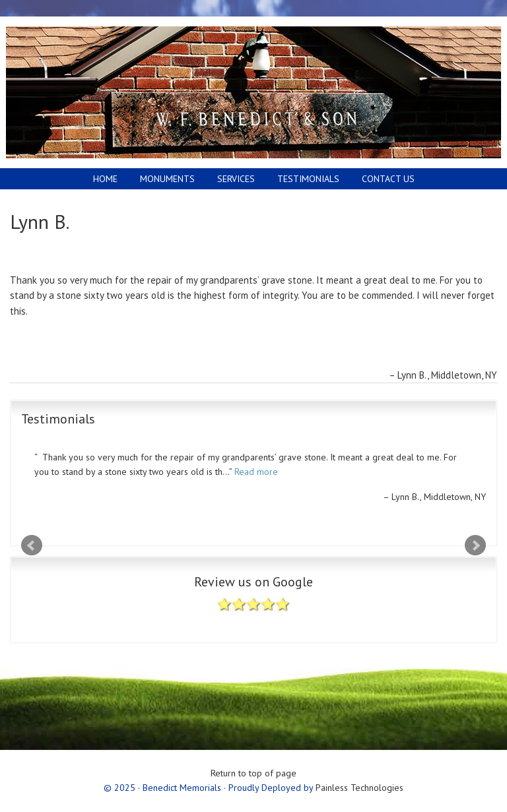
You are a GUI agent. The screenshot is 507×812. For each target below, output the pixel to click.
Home (105, 179)
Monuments (162, 179)
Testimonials (308, 179)
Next (475, 546)
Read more (256, 472)
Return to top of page (253, 773)
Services (236, 179)
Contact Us (388, 179)
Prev (32, 546)
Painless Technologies (359, 788)
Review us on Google (253, 599)
